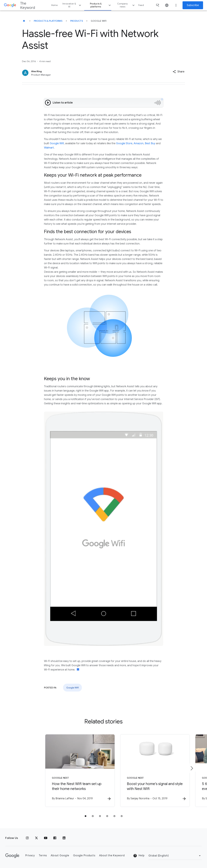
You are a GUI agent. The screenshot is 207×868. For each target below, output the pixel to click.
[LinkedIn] (64, 838)
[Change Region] (175, 856)
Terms (43, 856)
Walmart (49, 148)
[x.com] (36, 838)
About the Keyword (112, 856)
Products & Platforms (48, 21)
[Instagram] (27, 838)
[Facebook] (55, 838)
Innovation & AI (72, 5)
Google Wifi (57, 143)
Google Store (124, 143)
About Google (60, 856)
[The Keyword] (24, 21)
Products (77, 21)
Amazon (139, 143)
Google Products (84, 856)
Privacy (30, 856)
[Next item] (192, 768)
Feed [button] (141, 5)
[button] (179, 72)
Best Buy (150, 143)
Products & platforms (101, 5)
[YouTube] (46, 838)
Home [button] (54, 5)
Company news (126, 5)
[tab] (86, 816)
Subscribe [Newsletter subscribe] (193, 5)
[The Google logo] (12, 856)
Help (139, 856)
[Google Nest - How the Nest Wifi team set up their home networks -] (61, 771)
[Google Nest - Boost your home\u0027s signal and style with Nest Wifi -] (147, 771)
